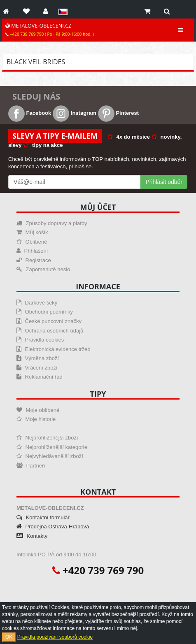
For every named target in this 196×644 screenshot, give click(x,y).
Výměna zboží (38, 358)
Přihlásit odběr (164, 182)
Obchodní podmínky (45, 312)
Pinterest (118, 113)
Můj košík (32, 232)
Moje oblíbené (38, 410)
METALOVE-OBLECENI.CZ (50, 30)
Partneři (31, 466)
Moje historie (36, 419)
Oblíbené (32, 242)
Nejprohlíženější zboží (47, 438)
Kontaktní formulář (43, 517)
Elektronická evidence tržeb (54, 349)
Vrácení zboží (37, 368)
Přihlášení (32, 251)
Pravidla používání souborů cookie (55, 637)
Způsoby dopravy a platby (52, 223)
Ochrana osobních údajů (50, 331)
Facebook (30, 113)
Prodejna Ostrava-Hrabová (53, 527)
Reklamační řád (40, 377)
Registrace (34, 260)
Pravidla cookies (40, 340)
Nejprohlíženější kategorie (52, 447)
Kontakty (32, 536)
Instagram (75, 113)
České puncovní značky (49, 321)
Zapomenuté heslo (43, 269)
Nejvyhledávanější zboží (50, 456)
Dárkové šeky (37, 303)
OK (9, 637)
